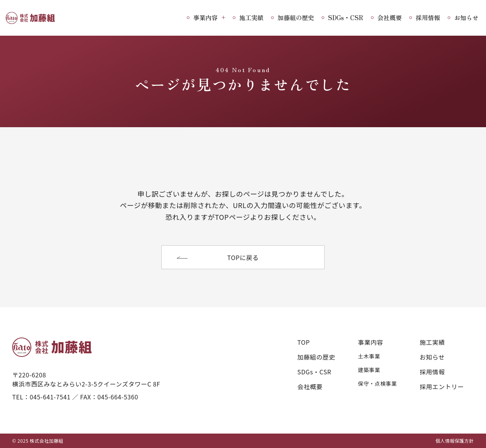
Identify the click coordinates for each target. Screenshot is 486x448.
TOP (304, 342)
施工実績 (251, 17)
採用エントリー (442, 386)
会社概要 (390, 17)
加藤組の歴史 (296, 17)
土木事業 (369, 356)
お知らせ (466, 17)
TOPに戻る (243, 257)
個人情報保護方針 (455, 441)
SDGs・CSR (346, 17)
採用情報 (428, 17)
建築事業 (369, 370)
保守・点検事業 (377, 383)
